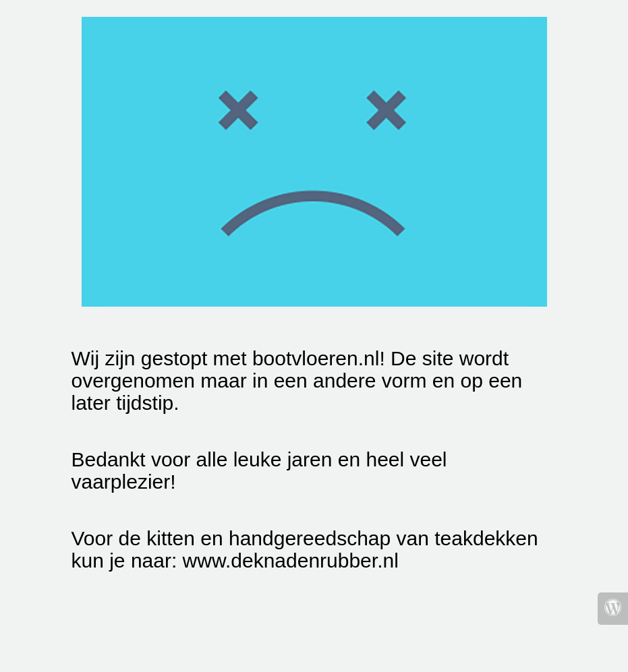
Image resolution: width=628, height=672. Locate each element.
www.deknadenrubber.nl (291, 560)
